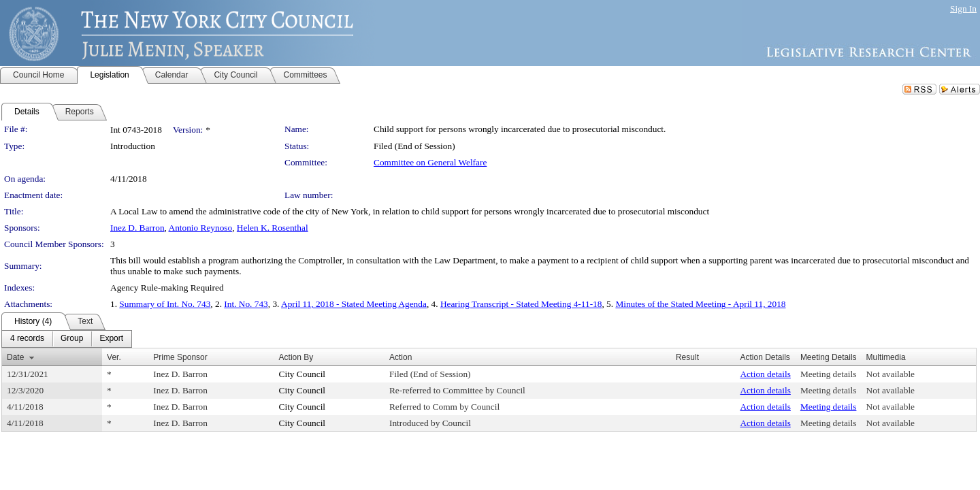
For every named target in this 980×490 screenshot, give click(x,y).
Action (401, 357)
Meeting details (829, 374)
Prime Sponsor (180, 357)
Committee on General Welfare (430, 162)
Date (15, 357)
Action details (765, 374)
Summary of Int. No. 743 (165, 304)
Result (687, 357)
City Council (303, 374)
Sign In (963, 9)
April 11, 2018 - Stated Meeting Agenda (354, 304)
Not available (891, 374)
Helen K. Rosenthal (273, 228)
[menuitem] (27, 339)
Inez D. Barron (137, 228)
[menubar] (67, 339)
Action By (296, 357)
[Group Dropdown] (72, 339)
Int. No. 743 (246, 304)
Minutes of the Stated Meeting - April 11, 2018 (700, 304)
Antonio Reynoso (201, 228)
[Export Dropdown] (111, 339)
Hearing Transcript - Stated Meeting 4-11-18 (521, 304)
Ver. (114, 357)
